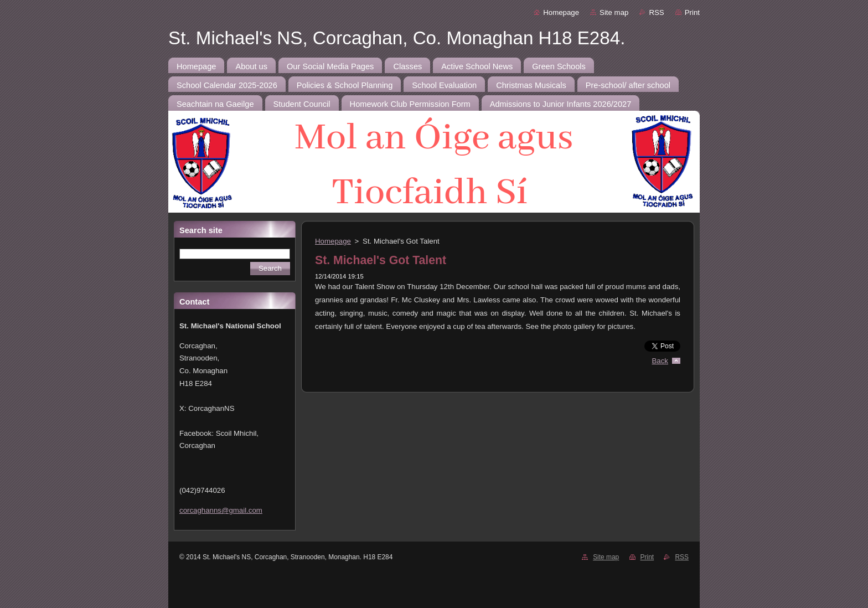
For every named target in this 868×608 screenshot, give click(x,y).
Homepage (561, 12)
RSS (656, 12)
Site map (614, 12)
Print (692, 12)
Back (660, 361)
